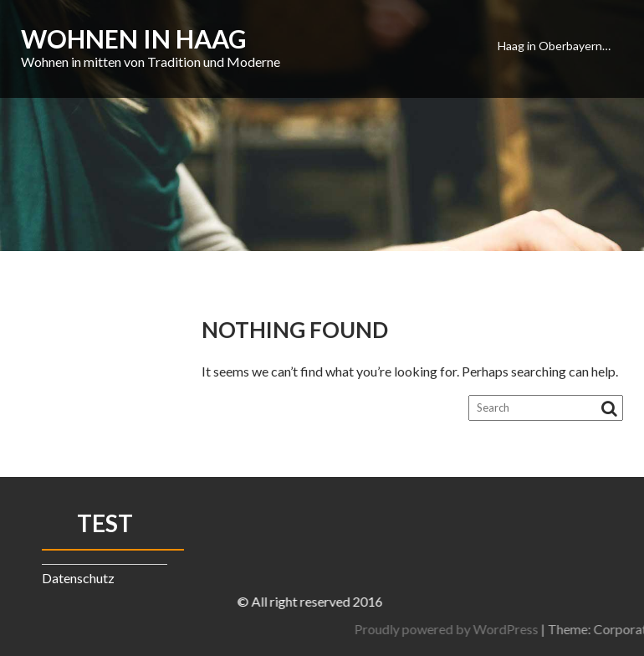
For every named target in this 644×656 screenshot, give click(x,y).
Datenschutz (78, 578)
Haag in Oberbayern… (554, 46)
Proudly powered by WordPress (543, 629)
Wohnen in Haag (134, 38)
